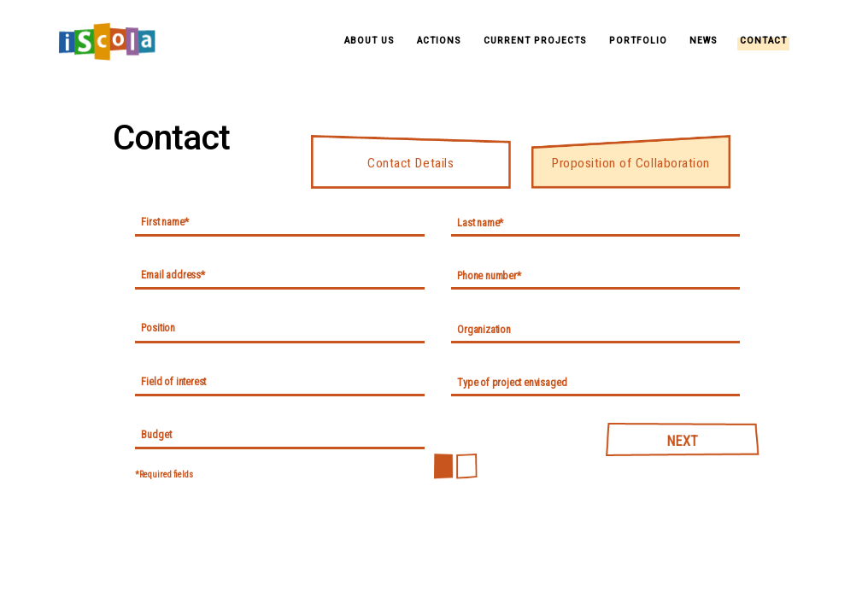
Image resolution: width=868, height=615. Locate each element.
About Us (369, 41)
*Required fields (164, 474)
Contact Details (411, 163)
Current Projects (535, 41)
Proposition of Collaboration (630, 163)
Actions (439, 41)
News (704, 41)
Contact (763, 41)
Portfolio (638, 41)
